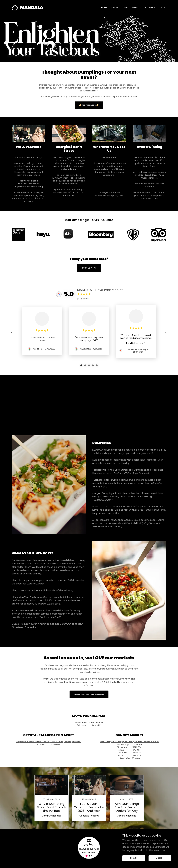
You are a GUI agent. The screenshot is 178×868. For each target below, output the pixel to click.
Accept (160, 858)
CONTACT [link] (150, 8)
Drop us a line (89, 268)
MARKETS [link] (137, 8)
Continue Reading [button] (51, 811)
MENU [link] (125, 8)
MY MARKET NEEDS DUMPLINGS (89, 690)
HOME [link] (104, 8)
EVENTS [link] (115, 8)
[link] (28, 7)
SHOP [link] (162, 8)
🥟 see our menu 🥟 (89, 105)
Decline (134, 858)
